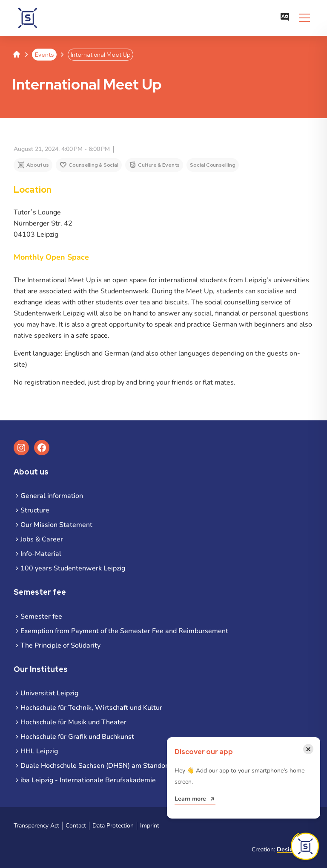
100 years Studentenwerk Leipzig (73, 568)
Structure (35, 510)
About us (38, 165)
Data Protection (113, 826)
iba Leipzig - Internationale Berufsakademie (88, 780)
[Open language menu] (285, 18)
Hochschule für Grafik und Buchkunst (77, 737)
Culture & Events (159, 165)
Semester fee (41, 616)
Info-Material (41, 554)
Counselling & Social (93, 165)
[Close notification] (308, 749)
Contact (76, 826)
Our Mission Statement (56, 525)
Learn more (190, 799)
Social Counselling (212, 165)
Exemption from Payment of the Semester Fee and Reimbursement (124, 631)
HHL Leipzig (39, 751)
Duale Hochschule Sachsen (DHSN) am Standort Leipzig (107, 766)
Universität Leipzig (49, 693)
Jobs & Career (42, 539)
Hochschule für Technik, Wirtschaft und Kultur (91, 708)
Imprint (150, 826)
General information (52, 496)
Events (44, 55)
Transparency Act (36, 826)
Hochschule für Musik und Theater (73, 722)
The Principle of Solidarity (60, 645)
